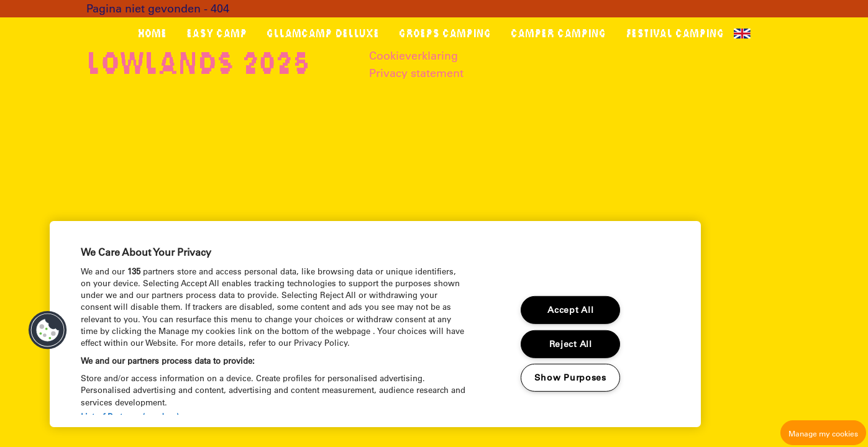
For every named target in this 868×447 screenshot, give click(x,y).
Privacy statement (416, 73)
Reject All (571, 344)
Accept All (570, 310)
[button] (48, 330)
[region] (375, 324)
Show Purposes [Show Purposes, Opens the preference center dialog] (570, 377)
